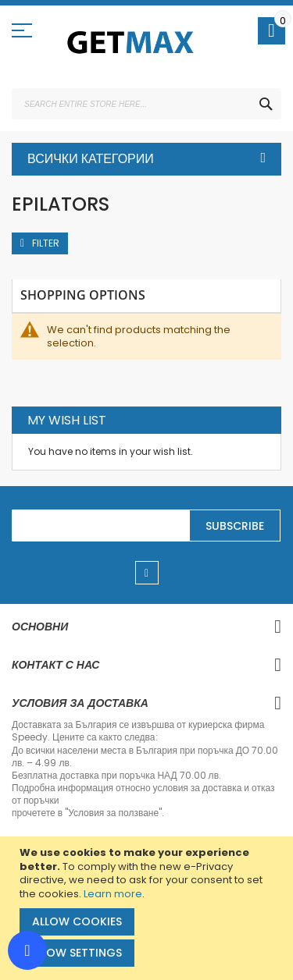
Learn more (113, 894)
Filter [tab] (46, 243)
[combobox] (146, 104)
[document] (148, 908)
